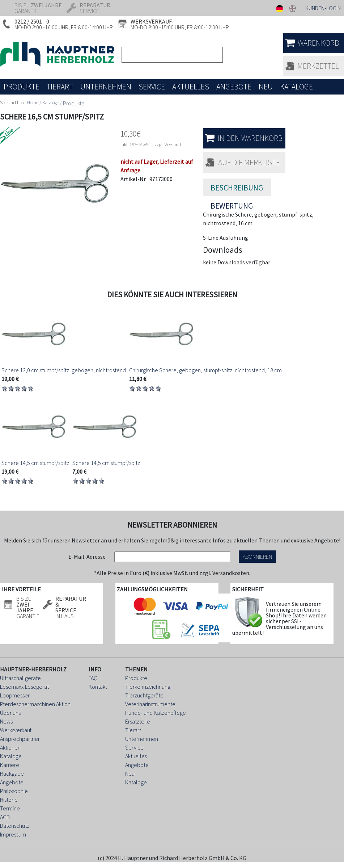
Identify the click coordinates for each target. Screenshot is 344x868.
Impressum (13, 834)
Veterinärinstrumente (150, 704)
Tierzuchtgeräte (144, 695)
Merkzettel (318, 66)
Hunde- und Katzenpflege (156, 713)
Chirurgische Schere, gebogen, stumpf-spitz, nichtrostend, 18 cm (205, 370)
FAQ (93, 678)
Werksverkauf (16, 730)
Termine (10, 808)
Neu (130, 773)
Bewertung (232, 203)
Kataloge (51, 103)
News (6, 721)
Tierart (133, 730)
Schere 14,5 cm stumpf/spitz (35, 463)
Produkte (74, 103)
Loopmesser (15, 695)
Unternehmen (142, 739)
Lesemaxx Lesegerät (24, 687)
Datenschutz (15, 826)
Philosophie (14, 791)
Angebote (12, 782)
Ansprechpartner (20, 739)
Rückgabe (12, 773)
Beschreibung (237, 188)
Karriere (10, 765)
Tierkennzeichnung (148, 687)
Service (134, 747)
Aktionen (10, 747)
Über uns (10, 713)
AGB (5, 817)
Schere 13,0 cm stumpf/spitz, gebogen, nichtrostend (64, 370)
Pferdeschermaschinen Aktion (35, 704)
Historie (9, 800)
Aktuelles (136, 756)
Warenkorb (318, 43)
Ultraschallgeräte (20, 678)
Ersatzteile (138, 721)
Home (33, 103)
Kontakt (98, 687)
